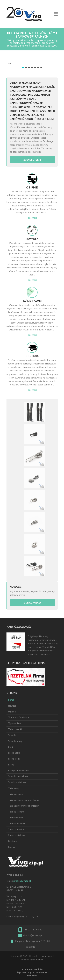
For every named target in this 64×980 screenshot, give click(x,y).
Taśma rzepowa (16, 794)
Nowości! (13, 706)
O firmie (12, 712)
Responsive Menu (56, 14)
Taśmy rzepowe (16, 818)
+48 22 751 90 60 (33, 930)
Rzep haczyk (14, 753)
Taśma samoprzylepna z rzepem (24, 806)
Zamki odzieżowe (17, 835)
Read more (32, 218)
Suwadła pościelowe (18, 776)
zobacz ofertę (32, 160)
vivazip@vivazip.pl (22, 881)
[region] (32, 62)
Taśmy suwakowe (17, 824)
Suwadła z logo (16, 741)
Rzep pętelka (14, 759)
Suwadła (12, 735)
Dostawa (13, 841)
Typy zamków (15, 723)
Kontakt (12, 847)
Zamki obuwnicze (17, 829)
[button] (23, 68)
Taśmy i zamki (15, 729)
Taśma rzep (14, 788)
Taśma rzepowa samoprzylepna (24, 800)
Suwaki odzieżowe (17, 782)
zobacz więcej (32, 603)
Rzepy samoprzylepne (19, 771)
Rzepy (11, 765)
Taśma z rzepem (16, 812)
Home (11, 700)
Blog (10, 747)
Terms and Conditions (19, 717)
